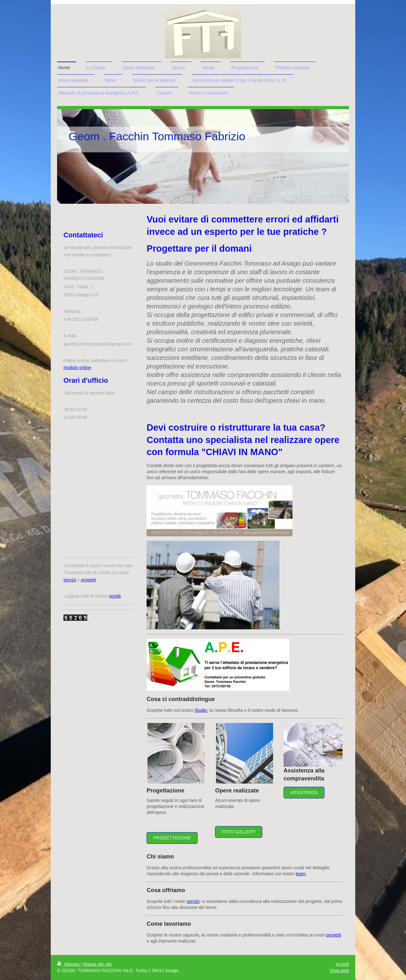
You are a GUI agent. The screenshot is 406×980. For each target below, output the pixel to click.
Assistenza (304, 792)
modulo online (77, 367)
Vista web (339, 970)
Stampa (69, 964)
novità (115, 596)
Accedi (342, 964)
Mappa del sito (98, 964)
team (301, 874)
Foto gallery (239, 832)
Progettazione (172, 838)
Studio (201, 710)
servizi (193, 901)
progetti (334, 935)
